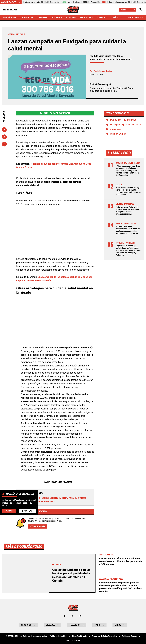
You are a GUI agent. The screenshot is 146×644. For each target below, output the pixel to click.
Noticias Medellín (48, 498)
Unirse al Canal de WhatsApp (55, 113)
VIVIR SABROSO (135, 17)
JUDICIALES (27, 17)
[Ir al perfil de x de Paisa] (72, 616)
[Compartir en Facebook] (4, 130)
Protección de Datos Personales (104, 636)
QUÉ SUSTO (118, 17)
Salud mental (49, 502)
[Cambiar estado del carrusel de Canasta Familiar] (19, 2)
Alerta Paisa (66, 498)
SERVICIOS (102, 17)
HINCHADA (57, 17)
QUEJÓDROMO (10, 17)
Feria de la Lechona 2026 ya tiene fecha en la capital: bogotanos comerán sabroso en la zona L (128, 191)
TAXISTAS (132, 120)
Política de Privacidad (58, 636)
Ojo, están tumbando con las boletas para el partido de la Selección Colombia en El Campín (71, 575)
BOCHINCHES (86, 17)
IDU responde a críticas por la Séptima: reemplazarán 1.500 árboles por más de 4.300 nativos (120, 562)
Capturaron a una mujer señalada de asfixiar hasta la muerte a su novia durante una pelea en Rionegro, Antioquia (128, 251)
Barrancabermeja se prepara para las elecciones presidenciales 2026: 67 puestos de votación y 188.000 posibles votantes (120, 587)
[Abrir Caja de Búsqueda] (140, 10)
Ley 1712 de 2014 (73, 641)
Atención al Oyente (79, 636)
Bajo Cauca (115, 120)
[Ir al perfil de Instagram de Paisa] (81, 616)
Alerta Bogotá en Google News (55, 482)
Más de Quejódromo (24, 547)
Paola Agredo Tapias (103, 71)
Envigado (81, 498)
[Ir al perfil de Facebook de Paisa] (65, 616)
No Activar (27, 511)
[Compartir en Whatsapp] (4, 144)
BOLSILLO (71, 17)
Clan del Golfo (133, 125)
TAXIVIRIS (42, 17)
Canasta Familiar (9, 2)
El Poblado (115, 129)
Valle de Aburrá (118, 134)
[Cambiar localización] (128, 10)
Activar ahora (37, 527)
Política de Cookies (130, 636)
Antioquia (115, 125)
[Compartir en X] (4, 137)
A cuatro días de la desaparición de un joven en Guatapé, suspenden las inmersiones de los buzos (128, 230)
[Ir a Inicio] (73, 10)
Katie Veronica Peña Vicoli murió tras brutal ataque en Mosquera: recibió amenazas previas (128, 211)
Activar (9, 511)
